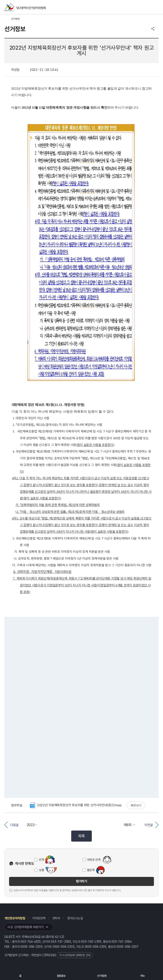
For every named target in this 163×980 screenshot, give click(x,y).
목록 (81, 836)
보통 (41, 870)
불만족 (91, 870)
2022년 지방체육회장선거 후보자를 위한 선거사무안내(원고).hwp (76, 805)
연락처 (56, 918)
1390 (46, 955)
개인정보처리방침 (15, 918)
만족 (41, 860)
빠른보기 (136, 805)
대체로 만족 (94, 860)
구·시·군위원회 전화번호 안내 (75, 955)
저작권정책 (39, 918)
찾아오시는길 (75, 918)
